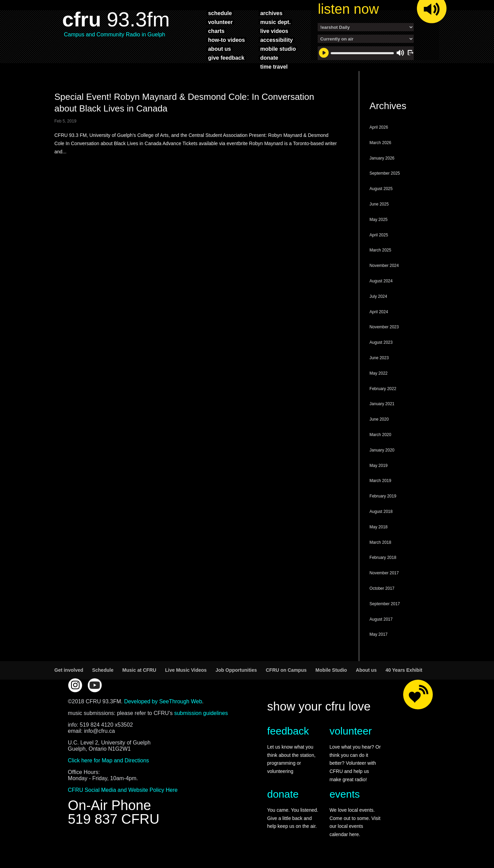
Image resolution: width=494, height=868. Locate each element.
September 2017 (385, 604)
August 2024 (381, 281)
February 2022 (383, 389)
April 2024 (379, 312)
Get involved (69, 670)
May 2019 (379, 466)
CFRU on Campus (286, 670)
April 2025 (379, 235)
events (344, 794)
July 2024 (378, 296)
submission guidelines (201, 713)
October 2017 (382, 588)
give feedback (226, 58)
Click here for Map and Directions (109, 760)
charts (216, 31)
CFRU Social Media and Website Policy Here (123, 790)
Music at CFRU (139, 670)
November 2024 (384, 266)
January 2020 (382, 450)
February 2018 (383, 558)
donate (269, 58)
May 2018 (379, 527)
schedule (220, 13)
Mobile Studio (331, 670)
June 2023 (379, 358)
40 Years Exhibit (404, 670)
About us (366, 670)
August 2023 (381, 342)
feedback (288, 731)
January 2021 (382, 404)
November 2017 (384, 573)
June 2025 (379, 204)
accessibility (276, 40)
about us (219, 49)
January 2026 (382, 158)
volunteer (220, 22)
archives (271, 13)
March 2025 (380, 250)
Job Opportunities (236, 670)
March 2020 (380, 435)
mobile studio (278, 49)
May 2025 (379, 220)
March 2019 (380, 481)
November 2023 (384, 327)
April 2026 (379, 127)
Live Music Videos (186, 670)
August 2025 (381, 189)
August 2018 (381, 512)
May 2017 (379, 634)
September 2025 (385, 173)
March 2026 (380, 143)
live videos (274, 31)
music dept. (275, 22)
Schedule (103, 670)
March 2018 (380, 542)
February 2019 (383, 496)
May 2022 (379, 373)
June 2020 (379, 419)
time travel (274, 67)
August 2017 (381, 619)
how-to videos (226, 40)
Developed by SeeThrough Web (163, 701)
